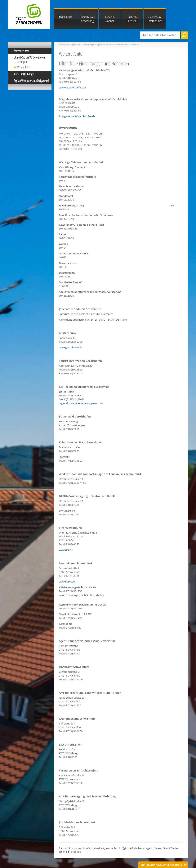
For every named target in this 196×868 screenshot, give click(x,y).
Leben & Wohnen (110, 19)
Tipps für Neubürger (24, 74)
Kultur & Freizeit (132, 19)
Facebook (74, 852)
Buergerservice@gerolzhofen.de (77, 116)
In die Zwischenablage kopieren (141, 848)
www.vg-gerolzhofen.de (72, 87)
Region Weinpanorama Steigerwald (31, 81)
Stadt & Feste (65, 17)
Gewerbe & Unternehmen (155, 19)
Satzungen (22, 62)
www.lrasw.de (67, 582)
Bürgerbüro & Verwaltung (87, 19)
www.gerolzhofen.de (71, 347)
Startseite (63, 45)
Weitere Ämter (24, 67)
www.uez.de (66, 550)
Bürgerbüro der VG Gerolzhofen (29, 57)
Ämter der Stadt (21, 51)
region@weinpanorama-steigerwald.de (81, 403)
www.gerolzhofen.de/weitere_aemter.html (96, 848)
